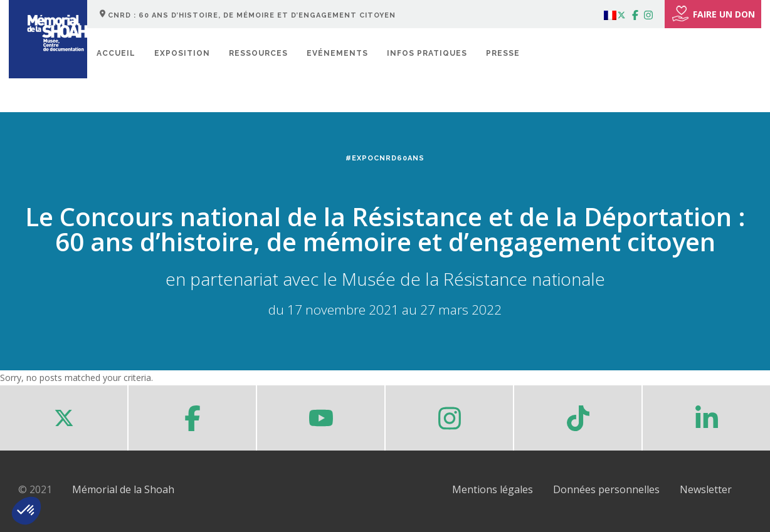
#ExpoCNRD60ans (385, 158)
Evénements (337, 53)
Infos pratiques (427, 53)
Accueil (116, 53)
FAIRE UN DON (713, 14)
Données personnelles (606, 489)
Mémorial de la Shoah (123, 489)
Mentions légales (493, 489)
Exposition (182, 53)
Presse (503, 53)
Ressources (258, 53)
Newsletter (706, 489)
